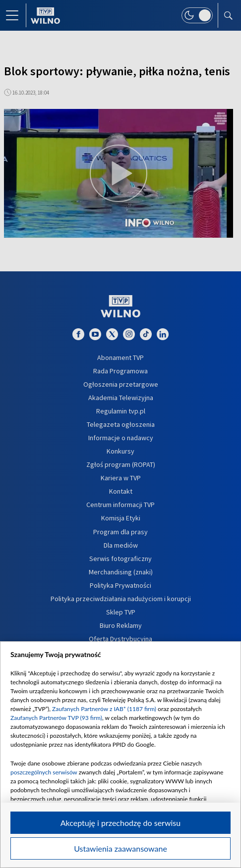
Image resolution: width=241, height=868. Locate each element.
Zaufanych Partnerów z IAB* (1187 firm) (104, 709)
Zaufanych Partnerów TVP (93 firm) (56, 718)
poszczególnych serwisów (44, 772)
